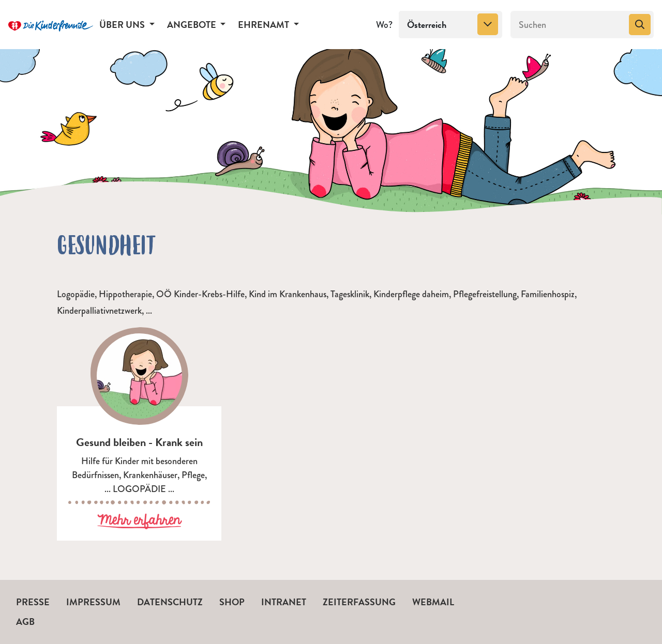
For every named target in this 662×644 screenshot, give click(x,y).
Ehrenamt (265, 25)
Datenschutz (170, 602)
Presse (33, 602)
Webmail (433, 602)
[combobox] (450, 25)
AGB (25, 622)
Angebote (193, 25)
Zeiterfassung (359, 602)
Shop (232, 602)
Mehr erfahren (139, 521)
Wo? (384, 25)
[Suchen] (569, 25)
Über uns (123, 25)
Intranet (284, 602)
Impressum (93, 602)
